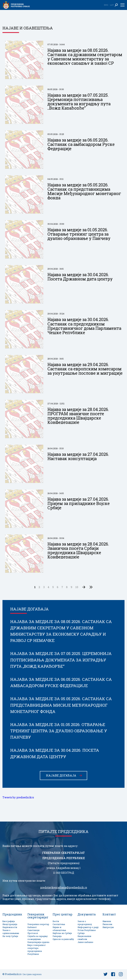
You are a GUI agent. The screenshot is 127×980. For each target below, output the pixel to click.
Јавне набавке (85, 943)
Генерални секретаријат (38, 916)
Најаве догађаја (61, 776)
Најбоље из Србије (62, 934)
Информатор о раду (88, 928)
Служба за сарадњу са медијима (38, 938)
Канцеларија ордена (38, 943)
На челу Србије (10, 937)
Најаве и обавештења (59, 929)
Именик (107, 922)
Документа (87, 915)
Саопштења (59, 925)
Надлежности (10, 928)
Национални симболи (84, 938)
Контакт (109, 915)
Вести (56, 922)
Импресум (108, 928)
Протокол (33, 934)
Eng (106, 5)
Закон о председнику (85, 923)
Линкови (107, 925)
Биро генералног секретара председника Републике (37, 950)
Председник (12, 915)
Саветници (33, 931)
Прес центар (63, 915)
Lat (112, 5)
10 (77, 587)
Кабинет (32, 928)
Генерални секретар (38, 925)
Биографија (9, 922)
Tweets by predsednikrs (18, 798)
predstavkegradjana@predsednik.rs (64, 888)
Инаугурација (10, 925)
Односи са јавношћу (63, 940)
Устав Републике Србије (87, 932)
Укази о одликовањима (11, 932)
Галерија (57, 937)
